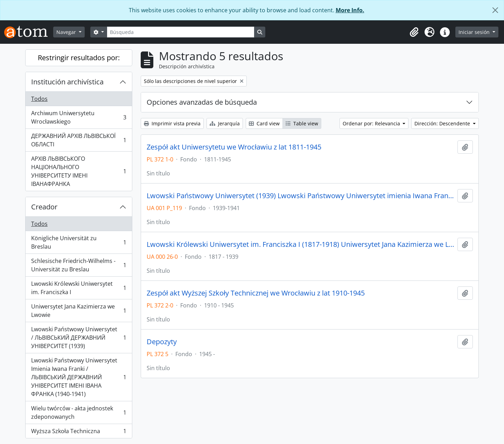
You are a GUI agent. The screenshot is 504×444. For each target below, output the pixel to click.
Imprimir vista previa (172, 123)
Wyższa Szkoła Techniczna (79, 432)
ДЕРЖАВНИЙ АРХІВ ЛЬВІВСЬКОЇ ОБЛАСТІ (79, 140)
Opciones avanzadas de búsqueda (202, 102)
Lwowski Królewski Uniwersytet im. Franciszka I (79, 288)
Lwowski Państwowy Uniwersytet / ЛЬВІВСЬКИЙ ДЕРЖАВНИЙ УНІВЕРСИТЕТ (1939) (79, 338)
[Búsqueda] (181, 32)
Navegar (67, 32)
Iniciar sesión (475, 32)
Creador (44, 207)
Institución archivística (67, 82)
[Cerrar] (495, 10)
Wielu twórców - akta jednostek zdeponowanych (79, 412)
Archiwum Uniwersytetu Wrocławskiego (79, 117)
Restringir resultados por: (79, 58)
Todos (39, 99)
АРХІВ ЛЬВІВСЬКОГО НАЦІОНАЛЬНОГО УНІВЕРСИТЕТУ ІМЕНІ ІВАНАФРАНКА (79, 171)
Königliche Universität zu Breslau (79, 242)
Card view (264, 123)
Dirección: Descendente (443, 123)
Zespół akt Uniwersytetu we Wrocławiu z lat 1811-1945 (234, 147)
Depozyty (162, 342)
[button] (414, 32)
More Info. (350, 10)
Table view (302, 123)
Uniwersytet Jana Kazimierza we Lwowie (79, 311)
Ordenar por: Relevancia (372, 123)
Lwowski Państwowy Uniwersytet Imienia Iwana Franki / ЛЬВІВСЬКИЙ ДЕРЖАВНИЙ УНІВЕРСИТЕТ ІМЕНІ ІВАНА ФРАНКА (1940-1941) (79, 377)
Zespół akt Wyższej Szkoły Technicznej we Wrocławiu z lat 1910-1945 (256, 293)
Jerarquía (225, 123)
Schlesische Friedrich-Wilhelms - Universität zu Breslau (79, 265)
